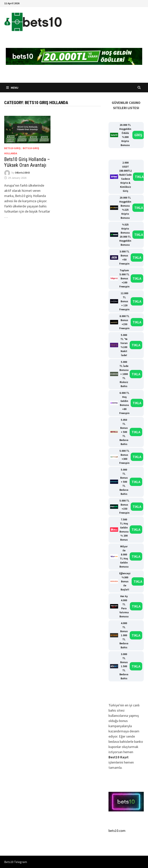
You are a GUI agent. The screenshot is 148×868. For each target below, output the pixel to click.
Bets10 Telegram (16, 862)
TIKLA (139, 177)
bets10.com (117, 831)
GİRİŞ (138, 135)
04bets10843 (22, 173)
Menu (12, 88)
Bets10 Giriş (12, 148)
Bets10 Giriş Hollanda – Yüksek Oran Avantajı (27, 162)
